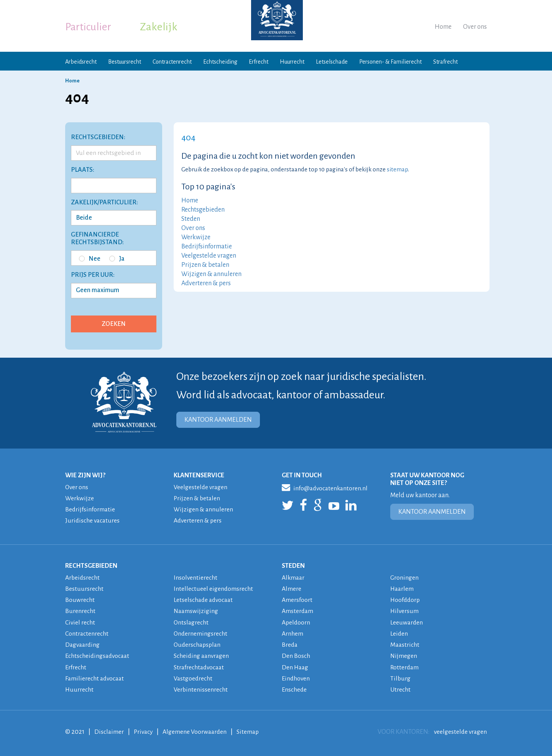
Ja (117, 259)
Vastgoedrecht (193, 677)
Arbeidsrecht (81, 62)
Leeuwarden (407, 622)
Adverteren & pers (206, 283)
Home (443, 27)
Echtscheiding (220, 62)
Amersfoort (297, 600)
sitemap (397, 169)
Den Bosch (296, 655)
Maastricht (405, 644)
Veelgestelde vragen (209, 256)
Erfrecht (259, 62)
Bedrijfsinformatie (207, 247)
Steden (191, 219)
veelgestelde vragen (460, 731)
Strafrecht (445, 62)
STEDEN (293, 565)
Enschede (295, 689)
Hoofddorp (406, 600)
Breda (290, 644)
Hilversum (405, 611)
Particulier (88, 27)
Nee (90, 259)
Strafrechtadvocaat (200, 666)
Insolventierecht (196, 577)
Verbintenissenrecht (201, 689)
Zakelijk (159, 27)
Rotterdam (405, 666)
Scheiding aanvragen (202, 655)
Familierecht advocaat (96, 677)
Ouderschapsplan (198, 644)
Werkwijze (196, 237)
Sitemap (251, 731)
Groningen (405, 577)
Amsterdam (298, 611)
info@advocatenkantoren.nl (326, 487)
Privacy (144, 731)
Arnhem (292, 633)
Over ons (475, 27)
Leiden (399, 633)
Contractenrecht (172, 62)
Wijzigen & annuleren (211, 274)
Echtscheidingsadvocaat (99, 655)
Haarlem (402, 588)
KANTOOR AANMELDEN (218, 420)
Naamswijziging (196, 611)
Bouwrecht (80, 600)
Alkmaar (294, 577)
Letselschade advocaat (205, 600)
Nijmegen (404, 655)
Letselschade (332, 62)
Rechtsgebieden (203, 210)
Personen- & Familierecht (390, 62)
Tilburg (401, 677)
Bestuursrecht (125, 62)
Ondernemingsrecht (201, 633)
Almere (292, 588)
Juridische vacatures (93, 521)
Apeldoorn (296, 622)
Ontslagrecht (191, 622)
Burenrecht (80, 611)
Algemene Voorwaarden (197, 731)
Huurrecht (292, 62)
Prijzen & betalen (205, 265)
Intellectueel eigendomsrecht (214, 588)
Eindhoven (296, 677)
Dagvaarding (83, 644)
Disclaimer (109, 731)
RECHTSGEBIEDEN (91, 565)
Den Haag (296, 666)
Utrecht (400, 689)
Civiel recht (80, 622)
